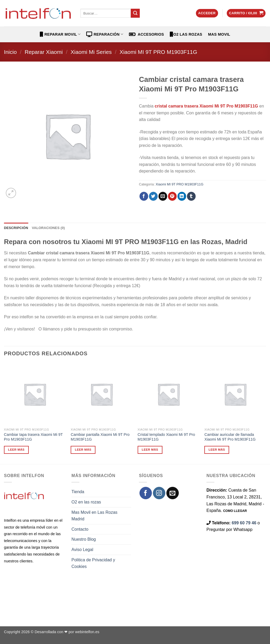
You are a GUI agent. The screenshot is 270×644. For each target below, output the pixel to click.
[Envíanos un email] (173, 493)
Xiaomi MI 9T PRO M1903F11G (158, 52)
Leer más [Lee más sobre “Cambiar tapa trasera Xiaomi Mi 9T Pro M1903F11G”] (16, 450)
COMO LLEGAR (235, 511)
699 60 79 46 (244, 523)
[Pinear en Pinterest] (172, 196)
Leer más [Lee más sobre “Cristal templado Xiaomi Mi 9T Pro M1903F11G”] (150, 450)
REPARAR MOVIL (60, 34)
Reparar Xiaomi (44, 52)
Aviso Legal (82, 550)
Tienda (78, 492)
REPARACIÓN (105, 34)
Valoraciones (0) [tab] (48, 228)
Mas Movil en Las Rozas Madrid (94, 516)
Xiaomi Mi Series (91, 52)
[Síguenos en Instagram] (159, 493)
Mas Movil (219, 34)
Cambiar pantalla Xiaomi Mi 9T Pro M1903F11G (100, 437)
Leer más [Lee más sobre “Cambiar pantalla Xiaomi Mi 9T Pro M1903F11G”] (83, 450)
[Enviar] (135, 13)
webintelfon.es (87, 632)
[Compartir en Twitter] (153, 196)
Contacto (80, 529)
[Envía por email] (163, 196)
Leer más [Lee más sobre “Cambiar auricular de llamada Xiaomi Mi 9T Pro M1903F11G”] (217, 450)
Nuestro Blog (84, 539)
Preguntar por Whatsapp (229, 529)
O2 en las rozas (86, 502)
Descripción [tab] (16, 228)
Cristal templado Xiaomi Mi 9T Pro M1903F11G (166, 437)
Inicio (10, 52)
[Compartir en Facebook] (144, 196)
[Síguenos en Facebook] (146, 493)
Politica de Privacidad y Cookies (93, 563)
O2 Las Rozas (186, 34)
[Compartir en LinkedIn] (182, 196)
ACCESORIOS (146, 34)
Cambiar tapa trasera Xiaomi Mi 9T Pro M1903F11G (33, 437)
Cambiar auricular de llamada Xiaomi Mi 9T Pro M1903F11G (230, 437)
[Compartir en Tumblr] (191, 196)
